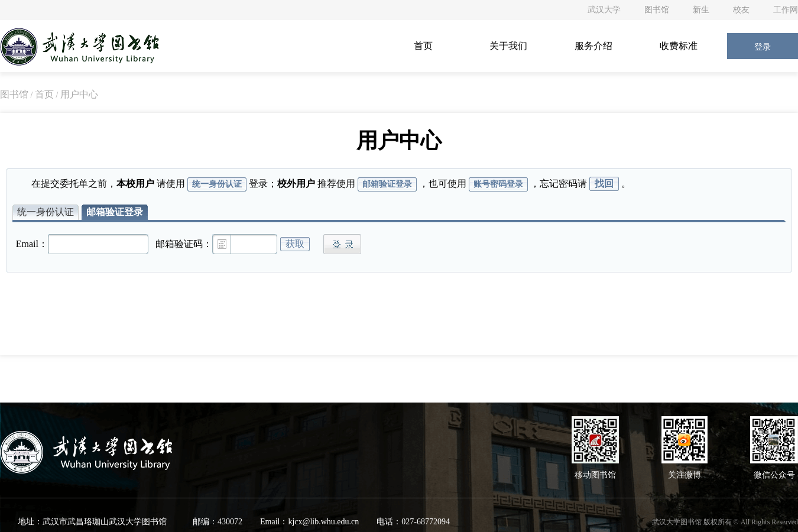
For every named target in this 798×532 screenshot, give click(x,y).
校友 (741, 10)
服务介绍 (593, 46)
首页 (423, 46)
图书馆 (657, 10)
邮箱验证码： (184, 244)
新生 (701, 10)
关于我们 (508, 46)
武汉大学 (604, 10)
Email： (32, 244)
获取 (295, 244)
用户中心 (79, 94)
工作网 (786, 10)
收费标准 (679, 46)
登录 (763, 47)
